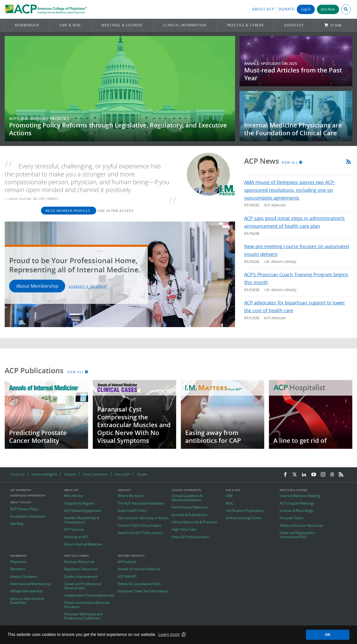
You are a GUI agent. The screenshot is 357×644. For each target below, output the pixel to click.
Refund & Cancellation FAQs (139, 584)
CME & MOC (70, 25)
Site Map (17, 524)
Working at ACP (76, 537)
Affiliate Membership (26, 591)
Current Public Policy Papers (140, 526)
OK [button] (328, 635)
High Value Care (184, 530)
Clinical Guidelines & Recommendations (187, 498)
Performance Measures (190, 507)
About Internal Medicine (83, 544)
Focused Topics (291, 518)
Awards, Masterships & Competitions (82, 520)
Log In (306, 9)
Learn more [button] (169, 634)
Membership (27, 25)
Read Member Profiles (69, 211)
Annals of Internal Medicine (139, 569)
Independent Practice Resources (89, 596)
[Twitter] (295, 475)
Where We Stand (131, 496)
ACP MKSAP (127, 577)
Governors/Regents (44, 474)
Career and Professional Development (82, 586)
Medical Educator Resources (301, 526)
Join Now (328, 9)
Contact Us (17, 474)
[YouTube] (314, 475)
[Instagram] (323, 475)
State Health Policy (132, 511)
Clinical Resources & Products (194, 522)
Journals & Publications (189, 515)
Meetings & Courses (122, 25)
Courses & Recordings (296, 511)
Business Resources (79, 562)
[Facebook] (285, 475)
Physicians (18, 562)
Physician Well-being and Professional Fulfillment (83, 616)
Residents (18, 569)
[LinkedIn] (304, 475)
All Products (127, 562)
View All (292, 162)
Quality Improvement (81, 577)
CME (229, 496)
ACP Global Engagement (83, 511)
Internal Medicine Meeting (300, 496)
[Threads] (332, 475)
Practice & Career (245, 25)
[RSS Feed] (341, 475)
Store (336, 25)
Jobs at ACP (123, 474)
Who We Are (74, 496)
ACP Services (74, 530)
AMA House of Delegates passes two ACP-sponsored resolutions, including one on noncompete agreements (290, 190)
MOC (230, 504)
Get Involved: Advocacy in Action (143, 518)
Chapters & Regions (79, 504)
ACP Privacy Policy (24, 509)
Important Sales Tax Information (143, 591)
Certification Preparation (245, 511)
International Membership (31, 584)
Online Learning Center (244, 518)
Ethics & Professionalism (190, 537)
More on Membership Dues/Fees (27, 601)
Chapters (70, 474)
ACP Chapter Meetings (297, 504)
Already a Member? (88, 286)
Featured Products (131, 556)
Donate (286, 9)
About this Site (21, 502)
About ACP (263, 9)
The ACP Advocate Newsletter (141, 504)
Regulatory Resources (81, 569)
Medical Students (24, 577)
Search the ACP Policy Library (140, 533)
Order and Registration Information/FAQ (297, 535)
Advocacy (294, 25)
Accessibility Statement (28, 517)
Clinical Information (185, 25)
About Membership (37, 286)
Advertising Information (28, 496)
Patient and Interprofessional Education (87, 605)
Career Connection (95, 474)
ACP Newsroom (21, 490)
